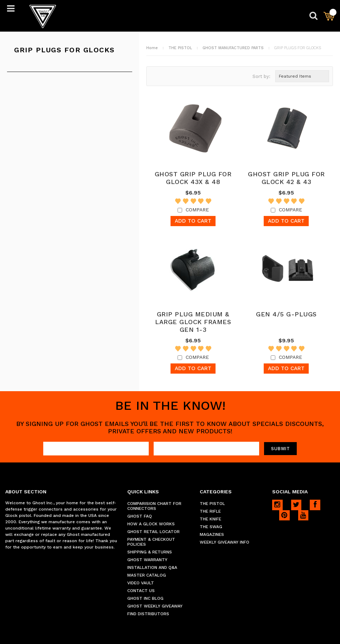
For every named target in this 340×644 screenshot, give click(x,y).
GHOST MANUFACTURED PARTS (233, 48)
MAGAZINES (212, 534)
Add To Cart (193, 221)
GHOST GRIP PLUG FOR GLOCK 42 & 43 (286, 178)
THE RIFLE (210, 511)
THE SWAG (211, 527)
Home (152, 48)
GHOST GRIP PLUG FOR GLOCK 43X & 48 (193, 178)
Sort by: (261, 76)
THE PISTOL (180, 48)
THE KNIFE (210, 519)
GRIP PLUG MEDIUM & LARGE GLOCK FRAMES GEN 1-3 (193, 322)
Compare (197, 210)
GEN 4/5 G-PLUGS (286, 314)
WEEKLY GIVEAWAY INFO (224, 542)
